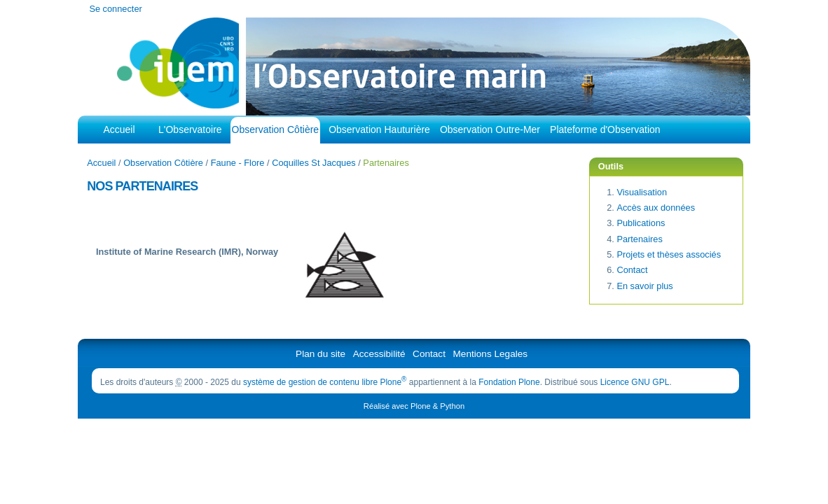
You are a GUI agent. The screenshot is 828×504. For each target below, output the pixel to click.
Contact (632, 270)
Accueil (119, 129)
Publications (641, 223)
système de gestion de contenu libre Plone (325, 382)
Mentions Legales (491, 354)
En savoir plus (644, 286)
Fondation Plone (509, 382)
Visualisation (642, 192)
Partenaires (639, 239)
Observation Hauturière (379, 129)
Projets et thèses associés (669, 254)
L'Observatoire (190, 129)
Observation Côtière (276, 129)
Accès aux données (656, 208)
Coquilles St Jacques (314, 163)
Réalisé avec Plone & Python (414, 406)
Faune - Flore (238, 163)
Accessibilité (379, 354)
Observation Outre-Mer (490, 129)
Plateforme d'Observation (605, 129)
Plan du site (320, 354)
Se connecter (115, 9)
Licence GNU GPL (635, 382)
